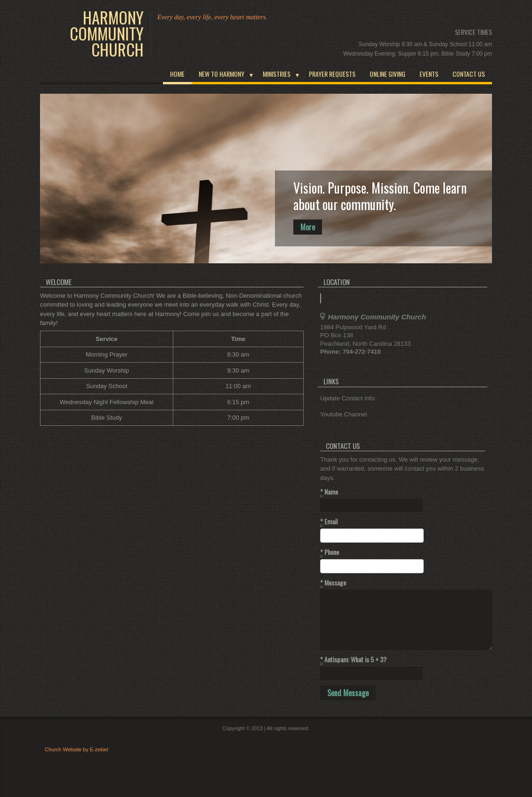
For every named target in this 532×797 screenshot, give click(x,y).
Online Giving (387, 74)
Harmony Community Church (107, 33)
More (308, 227)
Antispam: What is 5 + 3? (353, 659)
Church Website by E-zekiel (77, 749)
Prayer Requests (332, 74)
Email (329, 521)
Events (429, 74)
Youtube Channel (343, 414)
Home (177, 74)
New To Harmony (222, 74)
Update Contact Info (347, 398)
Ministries (277, 74)
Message (333, 583)
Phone (330, 552)
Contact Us (469, 74)
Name (329, 492)
